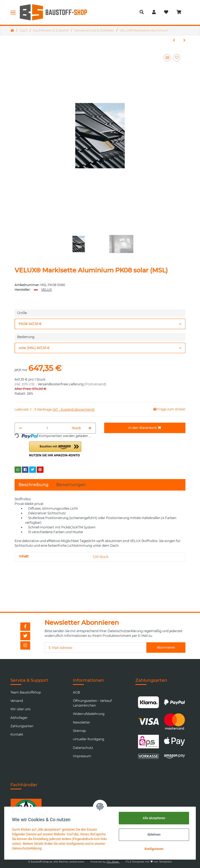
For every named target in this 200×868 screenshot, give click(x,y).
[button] (142, 12)
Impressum (82, 756)
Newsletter (82, 722)
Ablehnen (153, 835)
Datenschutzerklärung (125, 631)
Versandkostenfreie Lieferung (61, 384)
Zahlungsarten (22, 726)
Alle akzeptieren (153, 818)
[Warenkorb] (181, 12)
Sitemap (79, 731)
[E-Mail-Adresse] (96, 648)
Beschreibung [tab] (33, 485)
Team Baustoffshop (26, 692)
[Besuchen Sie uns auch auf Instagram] (25, 645)
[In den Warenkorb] (145, 428)
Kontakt (17, 734)
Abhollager (19, 718)
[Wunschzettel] (166, 12)
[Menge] (47, 428)
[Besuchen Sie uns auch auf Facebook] (25, 627)
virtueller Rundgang (89, 739)
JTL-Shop (113, 862)
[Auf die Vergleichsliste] (167, 58)
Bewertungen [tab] (71, 485)
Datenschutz (83, 748)
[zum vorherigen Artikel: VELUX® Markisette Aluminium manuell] (174, 40)
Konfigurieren (153, 849)
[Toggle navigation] (13, 12)
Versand (17, 701)
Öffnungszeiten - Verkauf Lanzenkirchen (92, 703)
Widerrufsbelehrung (89, 714)
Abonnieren (166, 647)
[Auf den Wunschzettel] (177, 58)
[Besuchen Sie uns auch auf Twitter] (25, 636)
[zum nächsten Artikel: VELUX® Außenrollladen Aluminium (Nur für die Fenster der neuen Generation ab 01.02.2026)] (184, 40)
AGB (76, 692)
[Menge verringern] (20, 428)
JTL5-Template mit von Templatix (149, 862)
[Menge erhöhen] (90, 428)
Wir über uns (20, 709)
